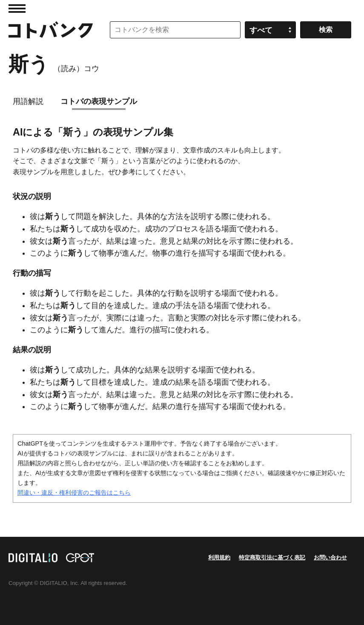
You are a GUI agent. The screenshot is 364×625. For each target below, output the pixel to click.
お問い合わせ (330, 557)
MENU (17, 9)
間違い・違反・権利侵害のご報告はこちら (74, 493)
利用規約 (219, 557)
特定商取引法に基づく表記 (272, 557)
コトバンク (51, 30)
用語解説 (28, 101)
